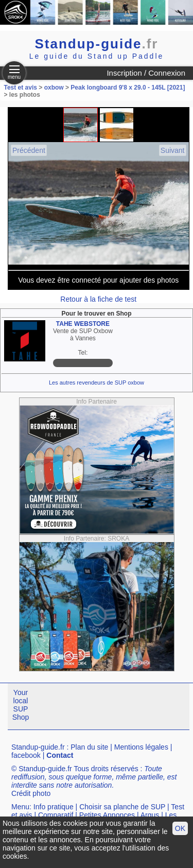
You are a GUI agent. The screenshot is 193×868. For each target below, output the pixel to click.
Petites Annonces (107, 815)
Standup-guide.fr (38, 747)
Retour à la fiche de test (98, 299)
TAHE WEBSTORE (83, 324)
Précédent (29, 150)
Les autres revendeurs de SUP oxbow (97, 383)
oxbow (54, 88)
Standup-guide (97, 44)
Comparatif (56, 815)
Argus (150, 815)
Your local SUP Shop (21, 705)
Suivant (173, 150)
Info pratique (54, 807)
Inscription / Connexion (146, 73)
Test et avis (22, 88)
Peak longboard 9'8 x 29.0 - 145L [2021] (128, 88)
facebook (26, 755)
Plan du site (89, 747)
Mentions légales (141, 747)
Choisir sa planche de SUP (122, 807)
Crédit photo (31, 793)
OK (180, 828)
